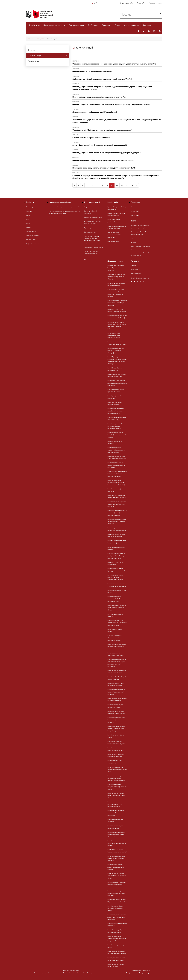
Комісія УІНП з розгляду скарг (94, 247)
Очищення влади (31, 240)
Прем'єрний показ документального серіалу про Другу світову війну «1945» (117, 167)
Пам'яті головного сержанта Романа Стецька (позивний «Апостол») (116, 858)
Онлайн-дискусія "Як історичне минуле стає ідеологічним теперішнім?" (117, 129)
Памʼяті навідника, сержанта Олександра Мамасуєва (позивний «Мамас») (116, 804)
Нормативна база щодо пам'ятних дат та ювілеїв (64, 207)
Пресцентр (107, 25)
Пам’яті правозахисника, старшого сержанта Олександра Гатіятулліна (115, 577)
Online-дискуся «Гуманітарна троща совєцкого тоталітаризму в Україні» (117, 78)
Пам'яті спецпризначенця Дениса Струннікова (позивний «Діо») (117, 769)
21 (117, 185)
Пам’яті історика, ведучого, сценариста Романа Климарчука (116, 813)
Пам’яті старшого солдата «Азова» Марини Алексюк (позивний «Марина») (116, 638)
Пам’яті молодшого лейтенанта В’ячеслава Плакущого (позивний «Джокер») (117, 426)
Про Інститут (35, 25)
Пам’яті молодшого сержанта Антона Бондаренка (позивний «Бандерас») (117, 383)
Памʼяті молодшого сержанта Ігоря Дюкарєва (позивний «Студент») (117, 608)
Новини (31, 50)
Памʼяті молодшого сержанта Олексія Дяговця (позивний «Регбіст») (117, 504)
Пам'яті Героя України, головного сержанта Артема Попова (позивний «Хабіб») (116, 482)
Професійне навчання (33, 244)
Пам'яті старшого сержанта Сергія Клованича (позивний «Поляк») (116, 795)
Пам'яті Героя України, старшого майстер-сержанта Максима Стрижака (116, 450)
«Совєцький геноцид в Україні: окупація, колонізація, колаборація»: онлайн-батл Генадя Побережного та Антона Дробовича (117, 120)
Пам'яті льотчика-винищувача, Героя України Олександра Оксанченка (117, 647)
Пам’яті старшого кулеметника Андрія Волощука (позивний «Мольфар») (117, 521)
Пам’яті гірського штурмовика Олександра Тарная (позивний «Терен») (117, 843)
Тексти (117, 25)
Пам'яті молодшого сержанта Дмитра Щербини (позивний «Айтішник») (117, 917)
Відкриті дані (88, 228)
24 (132, 185)
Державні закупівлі (90, 232)
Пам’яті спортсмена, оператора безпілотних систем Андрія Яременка (117, 303)
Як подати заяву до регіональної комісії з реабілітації (114, 235)
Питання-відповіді (113, 241)
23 (127, 185)
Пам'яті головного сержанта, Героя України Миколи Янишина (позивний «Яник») (116, 778)
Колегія (28, 223)
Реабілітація (93, 25)
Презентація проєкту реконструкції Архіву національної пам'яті (117, 96)
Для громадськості (77, 25)
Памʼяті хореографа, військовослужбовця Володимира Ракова (114, 335)
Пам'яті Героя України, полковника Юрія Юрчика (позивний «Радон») (116, 599)
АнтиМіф (134, 242)
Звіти (27, 219)
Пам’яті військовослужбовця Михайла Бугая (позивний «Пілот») (116, 277)
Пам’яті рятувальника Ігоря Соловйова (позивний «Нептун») (116, 350)
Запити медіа (34, 61)
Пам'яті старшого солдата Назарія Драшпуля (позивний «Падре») (117, 435)
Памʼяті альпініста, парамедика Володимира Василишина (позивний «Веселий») (117, 474)
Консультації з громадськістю (93, 217)
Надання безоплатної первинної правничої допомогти (91, 253)
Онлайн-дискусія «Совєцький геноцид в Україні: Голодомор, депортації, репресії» (117, 151)
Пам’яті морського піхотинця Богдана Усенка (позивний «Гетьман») (116, 692)
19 (107, 185)
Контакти (147, 25)
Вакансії (28, 227)
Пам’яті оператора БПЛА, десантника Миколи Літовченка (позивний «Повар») (117, 623)
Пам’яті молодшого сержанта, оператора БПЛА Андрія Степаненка (117, 884)
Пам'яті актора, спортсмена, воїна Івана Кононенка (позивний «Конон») (116, 411)
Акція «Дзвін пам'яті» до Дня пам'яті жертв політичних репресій (117, 144)
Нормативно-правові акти (54, 25)
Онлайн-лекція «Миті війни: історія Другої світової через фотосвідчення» (117, 159)
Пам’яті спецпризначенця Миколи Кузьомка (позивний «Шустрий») (117, 465)
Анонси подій (48, 56)
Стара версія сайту (127, 3)
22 (122, 185)
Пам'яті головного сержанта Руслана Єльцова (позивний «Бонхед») (116, 893)
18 (102, 185)
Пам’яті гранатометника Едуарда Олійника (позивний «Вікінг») (117, 787)
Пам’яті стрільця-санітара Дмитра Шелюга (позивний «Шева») (116, 867)
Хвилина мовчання (132, 25)
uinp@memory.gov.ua (142, 278)
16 (91, 185)
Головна (30, 39)
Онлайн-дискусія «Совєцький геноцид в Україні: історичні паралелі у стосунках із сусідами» (117, 103)
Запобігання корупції (32, 236)
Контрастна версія (156, 3)
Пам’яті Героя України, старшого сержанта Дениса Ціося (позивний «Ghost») (117, 513)
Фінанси (87, 260)
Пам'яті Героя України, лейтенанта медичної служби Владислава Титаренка (117, 939)
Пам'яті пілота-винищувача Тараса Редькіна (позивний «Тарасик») (116, 268)
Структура (29, 211)
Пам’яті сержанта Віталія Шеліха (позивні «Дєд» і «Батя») (115, 908)
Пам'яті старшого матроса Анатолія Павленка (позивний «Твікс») (117, 876)
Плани (28, 215)
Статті (133, 238)
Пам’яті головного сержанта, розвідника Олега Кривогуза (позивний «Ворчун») (116, 556)
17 (97, 185)
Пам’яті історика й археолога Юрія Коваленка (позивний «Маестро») (117, 834)
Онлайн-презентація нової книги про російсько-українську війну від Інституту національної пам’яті (117, 63)
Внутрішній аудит (31, 231)
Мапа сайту (141, 3)
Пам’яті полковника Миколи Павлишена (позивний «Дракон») (116, 720)
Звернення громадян (91, 207)
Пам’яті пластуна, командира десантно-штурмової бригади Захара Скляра (117, 729)
